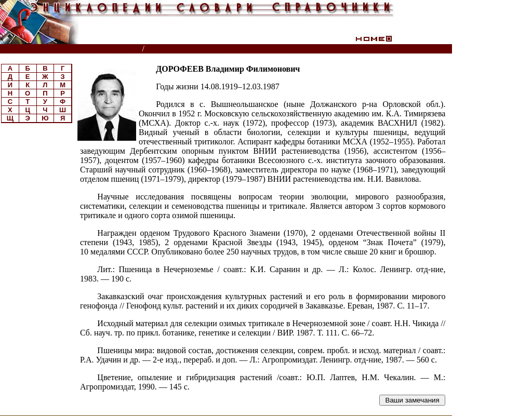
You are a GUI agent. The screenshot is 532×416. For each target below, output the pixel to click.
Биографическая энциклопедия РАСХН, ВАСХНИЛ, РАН (248, 49)
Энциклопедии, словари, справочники (71, 49)
